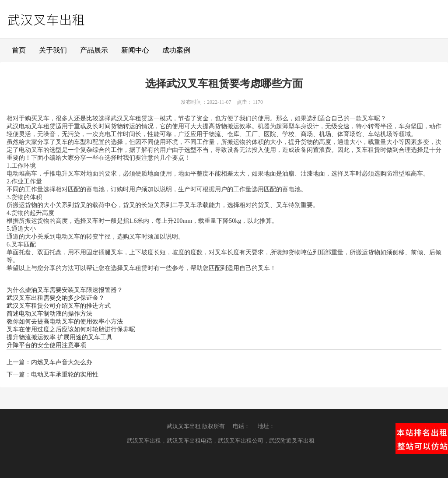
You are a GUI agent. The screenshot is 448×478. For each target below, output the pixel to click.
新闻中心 (135, 50)
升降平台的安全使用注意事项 (46, 345)
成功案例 (176, 50)
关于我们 (53, 50)
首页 (19, 50)
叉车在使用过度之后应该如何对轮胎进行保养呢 (71, 329)
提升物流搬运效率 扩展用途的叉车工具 (59, 337)
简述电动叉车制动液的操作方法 (49, 314)
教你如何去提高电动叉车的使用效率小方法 (65, 322)
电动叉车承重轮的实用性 (65, 374)
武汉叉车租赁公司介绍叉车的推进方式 (59, 306)
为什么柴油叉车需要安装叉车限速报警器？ (65, 290)
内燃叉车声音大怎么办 (62, 362)
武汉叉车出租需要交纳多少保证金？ (56, 298)
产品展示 (94, 50)
